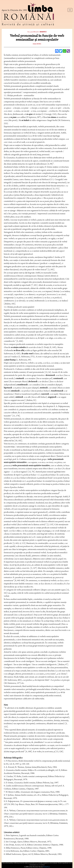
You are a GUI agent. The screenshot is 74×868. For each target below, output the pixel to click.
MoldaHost (46, 867)
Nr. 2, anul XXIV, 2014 (33, 32)
